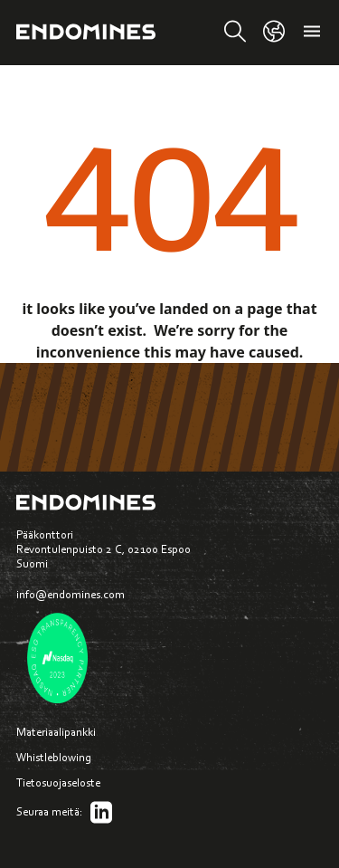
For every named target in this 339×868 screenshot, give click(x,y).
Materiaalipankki (56, 732)
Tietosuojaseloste (58, 782)
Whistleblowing (54, 757)
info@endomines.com (71, 594)
